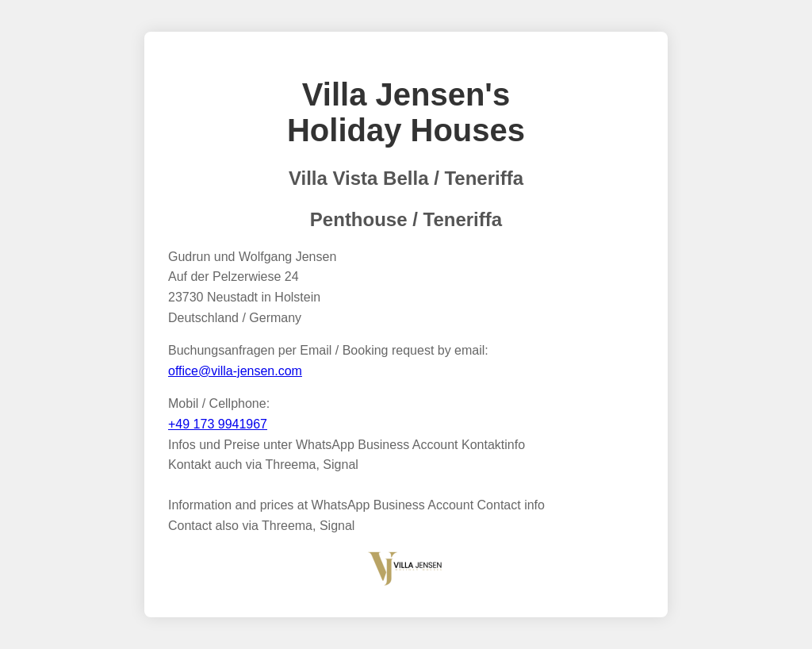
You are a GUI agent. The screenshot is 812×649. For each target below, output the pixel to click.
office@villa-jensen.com (235, 371)
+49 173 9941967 (218, 424)
